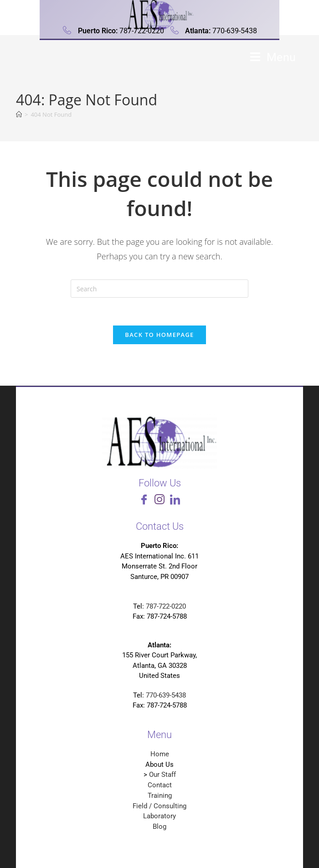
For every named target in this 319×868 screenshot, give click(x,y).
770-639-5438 (166, 695)
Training (160, 796)
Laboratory (159, 816)
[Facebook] (144, 501)
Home (160, 754)
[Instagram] (159, 501)
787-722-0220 (166, 606)
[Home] (19, 114)
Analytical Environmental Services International (119, 61)
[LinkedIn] (175, 501)
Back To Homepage (159, 335)
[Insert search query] (159, 289)
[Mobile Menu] (273, 57)
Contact (160, 785)
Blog (159, 827)
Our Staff (162, 775)
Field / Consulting (159, 806)
